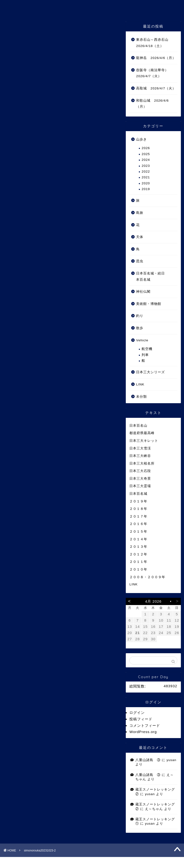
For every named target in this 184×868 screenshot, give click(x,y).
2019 (146, 189)
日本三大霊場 (140, 486)
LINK (140, 384)
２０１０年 (138, 569)
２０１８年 (138, 509)
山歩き (141, 139)
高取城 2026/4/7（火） (156, 88)
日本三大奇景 (140, 479)
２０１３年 (138, 547)
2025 (146, 154)
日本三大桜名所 (142, 463)
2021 (146, 177)
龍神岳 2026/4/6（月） (156, 58)
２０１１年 (138, 562)
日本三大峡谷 (140, 456)
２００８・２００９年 (147, 577)
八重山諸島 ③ (148, 760)
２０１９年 (138, 501)
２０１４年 (138, 539)
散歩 (140, 328)
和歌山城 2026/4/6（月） (152, 104)
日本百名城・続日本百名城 (150, 277)
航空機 (147, 349)
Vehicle (142, 340)
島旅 (140, 213)
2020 (146, 183)
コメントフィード (145, 725)
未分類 (141, 397)
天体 (140, 237)
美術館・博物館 (149, 304)
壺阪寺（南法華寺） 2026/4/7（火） (154, 73)
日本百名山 (138, 426)
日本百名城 (138, 494)
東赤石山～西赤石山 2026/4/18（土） (154, 43)
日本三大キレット (144, 441)
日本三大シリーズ (150, 372)
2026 (146, 148)
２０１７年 (138, 516)
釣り (140, 316)
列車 (145, 355)
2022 (146, 172)
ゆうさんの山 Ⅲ (92, 7)
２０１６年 (138, 524)
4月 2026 (153, 601)
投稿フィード (141, 719)
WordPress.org (143, 732)
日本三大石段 (140, 471)
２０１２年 (138, 554)
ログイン (137, 713)
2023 (146, 166)
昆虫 (140, 261)
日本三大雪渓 (140, 448)
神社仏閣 (143, 292)
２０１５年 (138, 532)
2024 (146, 160)
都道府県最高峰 (142, 433)
